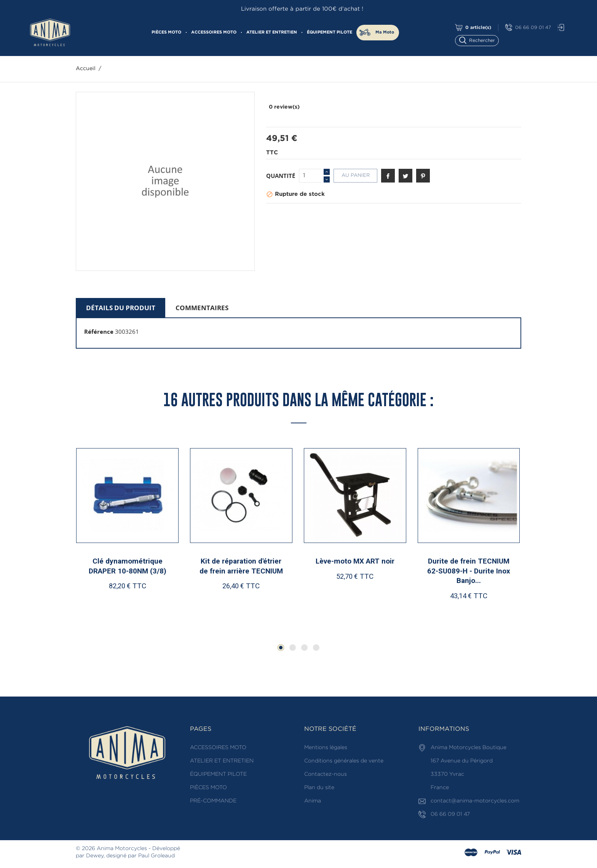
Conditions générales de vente (344, 761)
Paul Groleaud (156, 856)
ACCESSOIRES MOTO (214, 32)
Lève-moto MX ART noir (355, 561)
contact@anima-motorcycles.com (475, 801)
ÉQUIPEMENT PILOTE (330, 32)
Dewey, (95, 856)
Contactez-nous (326, 774)
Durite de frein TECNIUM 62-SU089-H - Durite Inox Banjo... (469, 571)
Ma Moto (385, 32)
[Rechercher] (480, 40)
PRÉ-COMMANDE (213, 801)
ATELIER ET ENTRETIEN (272, 32)
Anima (313, 801)
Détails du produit (121, 308)
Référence (99, 332)
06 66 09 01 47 (528, 28)
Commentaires (202, 308)
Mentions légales (326, 748)
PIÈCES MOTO (166, 32)
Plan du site (319, 788)
